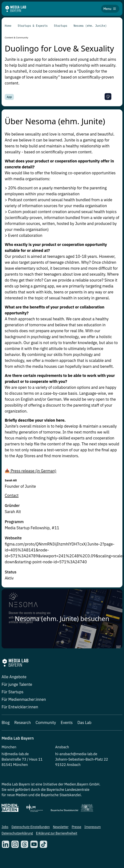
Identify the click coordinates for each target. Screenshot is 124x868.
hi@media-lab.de (15, 754)
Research (23, 722)
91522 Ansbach (68, 765)
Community (46, 722)
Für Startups (13, 692)
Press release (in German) (33, 471)
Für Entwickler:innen (20, 707)
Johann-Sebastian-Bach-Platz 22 (82, 759)
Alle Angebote (14, 677)
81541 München (15, 765)
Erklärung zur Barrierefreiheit (57, 833)
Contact (12, 495)
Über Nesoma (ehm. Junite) (55, 121)
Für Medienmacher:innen (24, 699)
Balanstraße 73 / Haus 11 (22, 759)
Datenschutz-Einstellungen (31, 827)
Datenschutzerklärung (17, 833)
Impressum (93, 827)
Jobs (5, 827)
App (9, 97)
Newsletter (61, 827)
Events (67, 722)
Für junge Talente (17, 684)
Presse (76, 827)
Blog (6, 722)
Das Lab (85, 722)
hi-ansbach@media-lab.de (76, 754)
